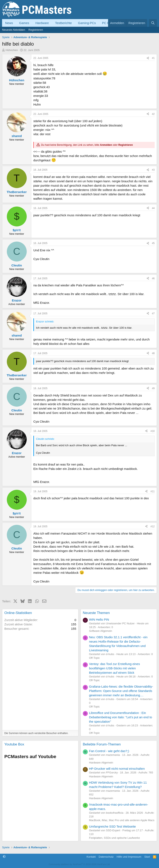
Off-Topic (94, 658)
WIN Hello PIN (99, 619)
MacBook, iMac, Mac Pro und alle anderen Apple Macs (122, 820)
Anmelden (106, 145)
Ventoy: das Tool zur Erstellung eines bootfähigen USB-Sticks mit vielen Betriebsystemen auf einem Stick (114, 668)
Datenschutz (106, 857)
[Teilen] (148, 58)
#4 (153, 208)
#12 (153, 526)
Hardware (42, 23)
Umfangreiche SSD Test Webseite (112, 826)
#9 (153, 388)
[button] (4, 857)
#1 (153, 58)
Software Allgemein (101, 631)
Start (147, 857)
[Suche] (153, 23)
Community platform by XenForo (79, 864)
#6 (153, 278)
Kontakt (91, 857)
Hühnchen (12, 50)
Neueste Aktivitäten (14, 30)
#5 (153, 243)
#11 (153, 491)
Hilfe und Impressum (129, 857)
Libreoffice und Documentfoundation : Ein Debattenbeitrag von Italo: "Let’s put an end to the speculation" (120, 717)
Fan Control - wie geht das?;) (109, 751)
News (9, 23)
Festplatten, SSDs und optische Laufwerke (114, 838)
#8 (153, 353)
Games (24, 23)
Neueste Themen (96, 613)
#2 (153, 114)
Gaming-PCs (87, 23)
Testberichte (63, 23)
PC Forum (109, 23)
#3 (153, 170)
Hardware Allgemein (101, 763)
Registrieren (36, 30)
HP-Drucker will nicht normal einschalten (117, 769)
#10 (153, 431)
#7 (153, 314)
